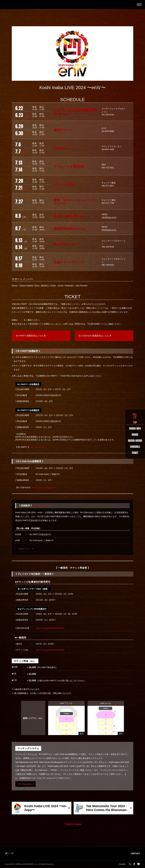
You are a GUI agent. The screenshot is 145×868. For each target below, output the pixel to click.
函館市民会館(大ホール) (70, 228)
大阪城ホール (63, 148)
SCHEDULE (134, 448)
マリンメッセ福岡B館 (69, 166)
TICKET (134, 455)
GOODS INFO (134, 426)
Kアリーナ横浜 (64, 184)
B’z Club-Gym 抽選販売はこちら (96, 336)
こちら (21, 320)
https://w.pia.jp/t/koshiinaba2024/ (50, 629)
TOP (134, 419)
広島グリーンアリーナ (69, 262)
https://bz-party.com (39, 447)
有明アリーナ (63, 130)
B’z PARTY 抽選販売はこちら (32, 336)
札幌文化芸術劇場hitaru (70, 216)
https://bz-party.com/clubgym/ (44, 488)
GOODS (134, 433)
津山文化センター (66, 244)
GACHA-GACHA (134, 440)
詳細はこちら (24, 549)
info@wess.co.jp (109, 217)
